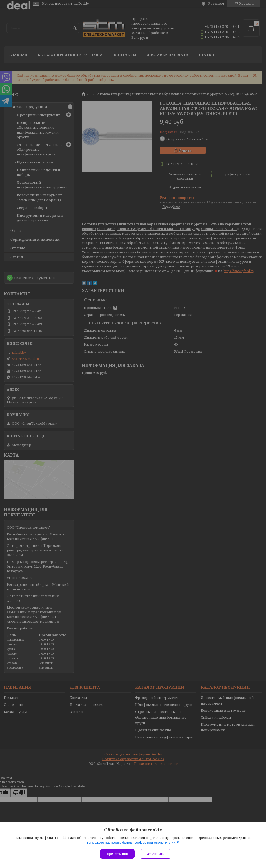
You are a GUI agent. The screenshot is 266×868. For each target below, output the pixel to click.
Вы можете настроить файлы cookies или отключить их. (131, 842)
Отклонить (155, 854)
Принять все (117, 854)
